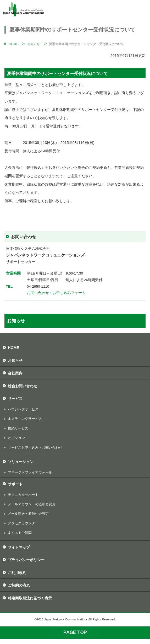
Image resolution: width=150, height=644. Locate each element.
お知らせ (34, 44)
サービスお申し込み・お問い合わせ (35, 447)
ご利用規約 (17, 573)
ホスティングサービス (25, 419)
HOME (13, 44)
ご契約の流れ (19, 585)
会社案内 (15, 373)
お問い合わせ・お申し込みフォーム (56, 293)
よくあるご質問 (20, 533)
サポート (15, 484)
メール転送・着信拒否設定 (28, 514)
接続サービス (18, 428)
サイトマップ (19, 547)
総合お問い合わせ (23, 386)
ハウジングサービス (23, 409)
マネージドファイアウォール (30, 472)
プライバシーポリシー (26, 560)
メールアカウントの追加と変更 (32, 504)
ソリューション (21, 462)
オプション (16, 438)
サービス (15, 399)
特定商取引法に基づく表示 (30, 598)
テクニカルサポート (23, 495)
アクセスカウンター (23, 523)
